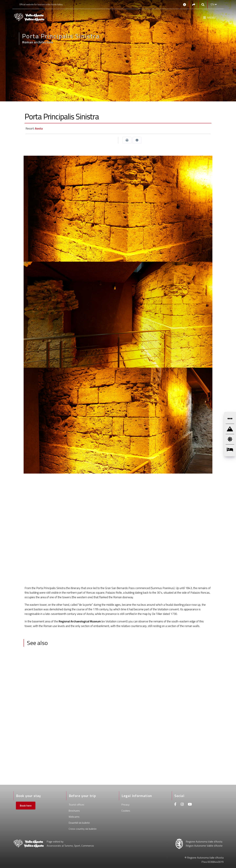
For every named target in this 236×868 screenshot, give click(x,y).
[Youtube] (190, 805)
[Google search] (203, 4)
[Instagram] (182, 805)
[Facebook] (175, 805)
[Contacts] (185, 4)
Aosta (39, 128)
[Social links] (194, 4)
